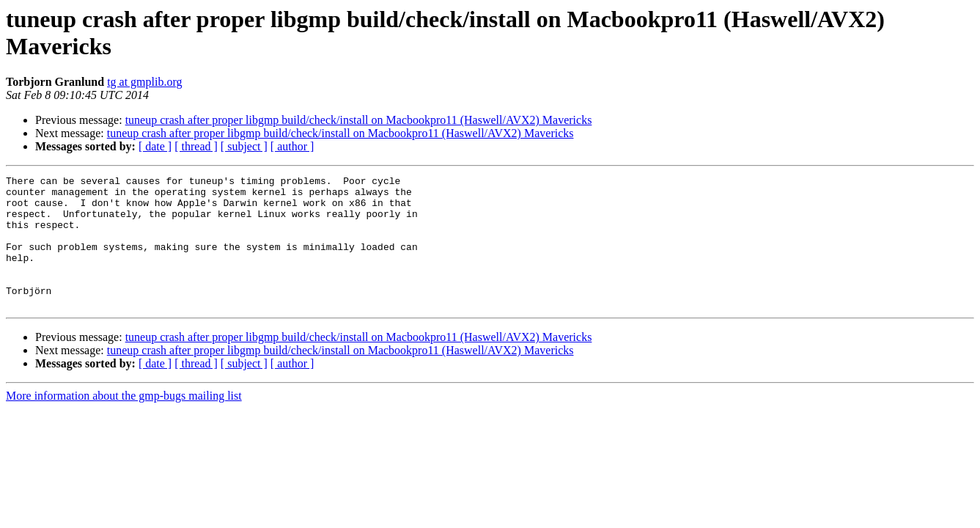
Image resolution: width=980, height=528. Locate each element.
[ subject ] (244, 146)
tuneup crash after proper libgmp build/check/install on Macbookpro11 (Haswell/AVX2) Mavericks (359, 120)
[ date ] (155, 146)
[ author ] (292, 146)
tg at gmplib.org (144, 82)
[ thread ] (196, 146)
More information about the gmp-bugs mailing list (124, 422)
